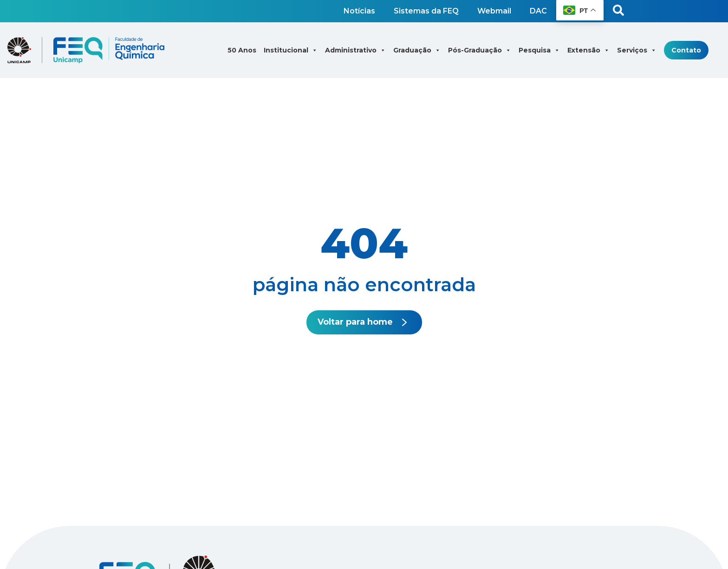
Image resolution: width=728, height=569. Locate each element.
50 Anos (242, 50)
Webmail (494, 11)
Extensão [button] (588, 50)
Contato (686, 50)
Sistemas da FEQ (426, 11)
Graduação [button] (417, 50)
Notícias (359, 11)
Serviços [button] (637, 50)
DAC (538, 11)
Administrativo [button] (355, 50)
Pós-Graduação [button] (480, 50)
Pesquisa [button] (539, 50)
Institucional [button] (291, 50)
